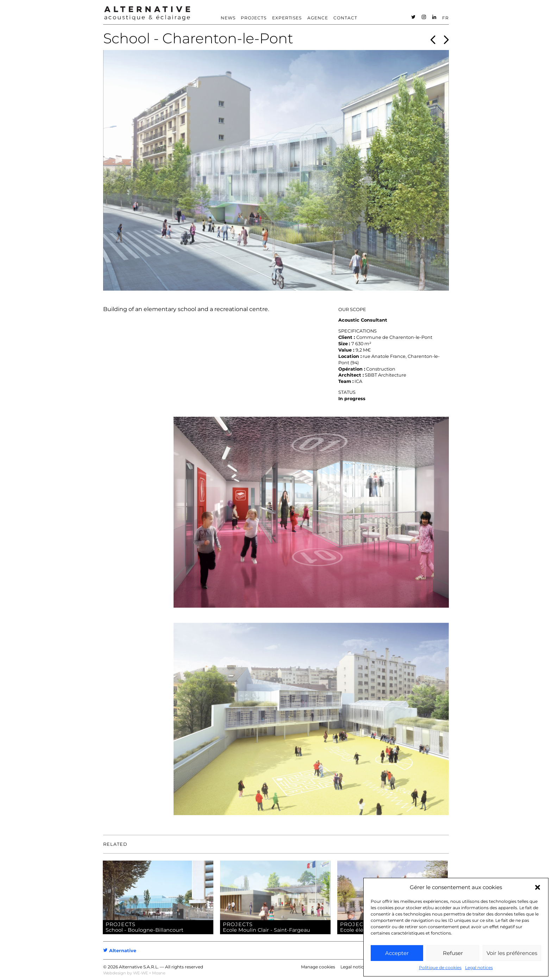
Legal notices (479, 967)
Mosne (159, 973)
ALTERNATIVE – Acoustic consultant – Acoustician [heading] (147, 13)
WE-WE (140, 973)
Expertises (287, 18)
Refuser (453, 953)
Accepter (397, 953)
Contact (345, 18)
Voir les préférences (512, 953)
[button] (538, 887)
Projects (254, 18)
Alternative (120, 951)
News (228, 18)
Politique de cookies (440, 967)
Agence (318, 18)
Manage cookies (318, 967)
